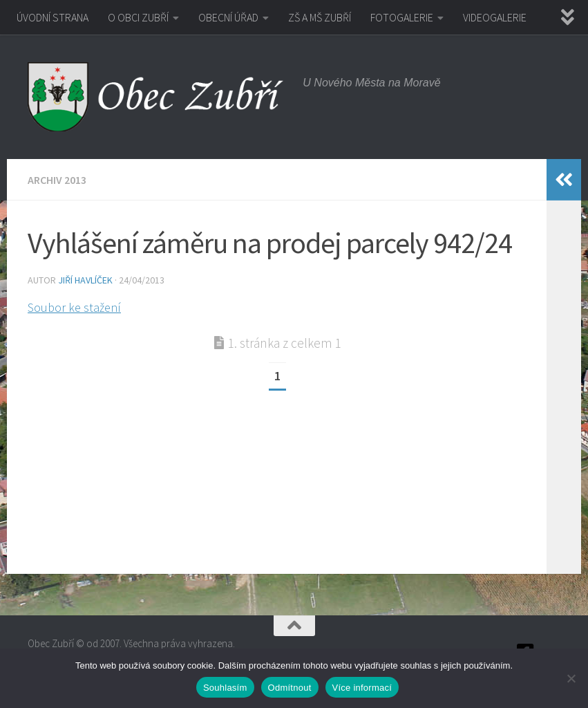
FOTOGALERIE (402, 17)
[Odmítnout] (571, 678)
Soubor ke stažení (74, 307)
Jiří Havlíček (85, 280)
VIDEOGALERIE (495, 17)
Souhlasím (225, 688)
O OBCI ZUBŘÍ (138, 17)
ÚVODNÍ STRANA (53, 17)
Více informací (362, 688)
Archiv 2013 (57, 180)
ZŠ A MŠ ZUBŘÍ (320, 17)
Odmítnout (290, 688)
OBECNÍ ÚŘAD (228, 17)
